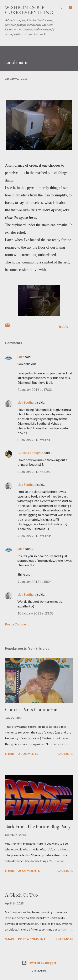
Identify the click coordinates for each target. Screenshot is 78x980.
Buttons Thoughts (30, 453)
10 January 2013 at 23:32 (35, 613)
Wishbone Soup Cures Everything (29, 10)
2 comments (28, 754)
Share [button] (63, 326)
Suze (21, 357)
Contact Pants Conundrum (32, 709)
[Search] (61, 7)
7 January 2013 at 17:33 (35, 389)
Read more (64, 754)
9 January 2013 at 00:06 (35, 536)
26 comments (29, 871)
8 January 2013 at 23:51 (35, 472)
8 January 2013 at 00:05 (35, 440)
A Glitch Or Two (21, 895)
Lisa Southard (27, 402)
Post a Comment (17, 624)
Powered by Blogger (39, 963)
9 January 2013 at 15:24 (35, 581)
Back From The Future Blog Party (38, 826)
